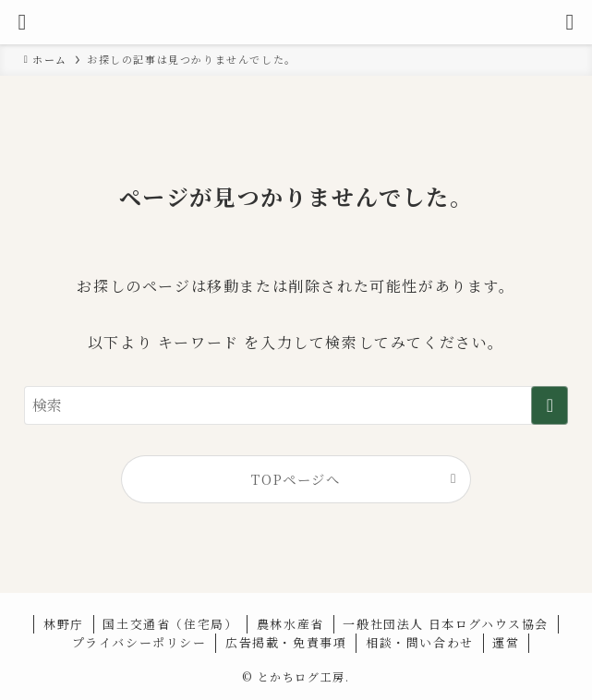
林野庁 (64, 624)
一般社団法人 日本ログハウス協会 (446, 624)
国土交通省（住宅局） (170, 624)
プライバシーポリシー (139, 642)
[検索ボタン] (570, 22)
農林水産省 (290, 624)
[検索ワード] (296, 405)
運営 (506, 642)
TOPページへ (296, 479)
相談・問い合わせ (420, 642)
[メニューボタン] (22, 22)
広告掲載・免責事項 (286, 642)
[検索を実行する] (550, 405)
